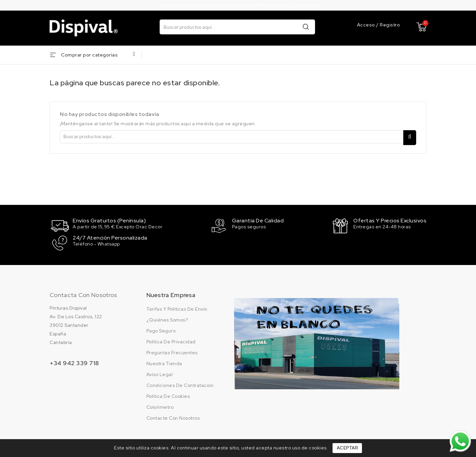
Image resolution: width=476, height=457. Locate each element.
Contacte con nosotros (173, 417)
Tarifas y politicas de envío (177, 308)
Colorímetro (160, 406)
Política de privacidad (171, 340)
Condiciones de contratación (180, 384)
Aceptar (347, 448)
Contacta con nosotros (83, 294)
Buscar (306, 27)
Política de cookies (168, 395)
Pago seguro (161, 329)
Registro (390, 25)
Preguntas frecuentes (172, 351)
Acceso (367, 25)
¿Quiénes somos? (167, 319)
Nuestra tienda (164, 362)
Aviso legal (160, 373)
